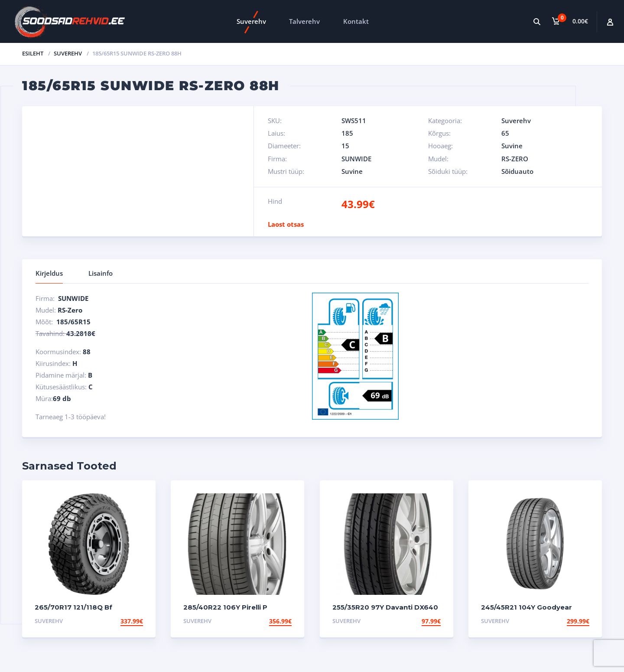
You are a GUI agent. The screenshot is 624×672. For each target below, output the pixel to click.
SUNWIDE (356, 159)
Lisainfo (101, 273)
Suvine (512, 146)
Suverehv (251, 21)
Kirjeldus (49, 273)
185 (347, 133)
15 (345, 146)
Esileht (33, 53)
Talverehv (304, 21)
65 (505, 133)
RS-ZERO (515, 159)
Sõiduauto (517, 171)
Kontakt (356, 21)
